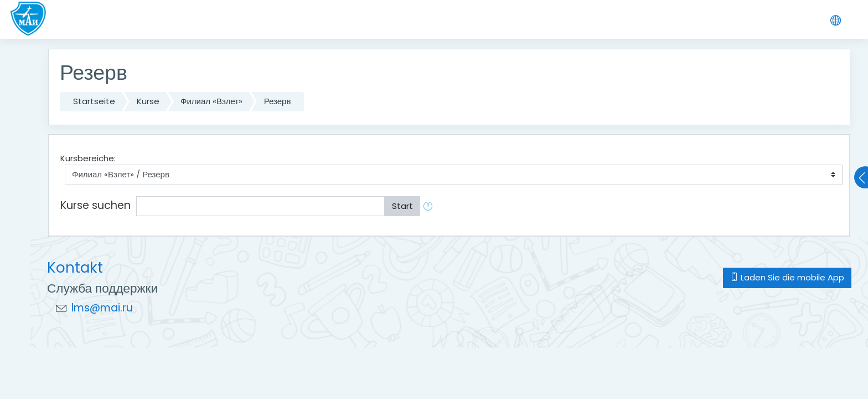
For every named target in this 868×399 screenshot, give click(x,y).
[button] (430, 206)
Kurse (148, 101)
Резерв (278, 101)
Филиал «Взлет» (211, 101)
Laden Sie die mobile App (787, 277)
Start (402, 206)
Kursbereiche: (88, 158)
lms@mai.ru (102, 308)
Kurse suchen (95, 205)
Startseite (94, 101)
